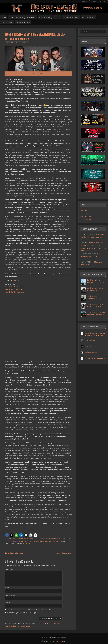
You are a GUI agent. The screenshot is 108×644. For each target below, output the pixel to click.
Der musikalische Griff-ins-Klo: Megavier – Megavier (90, 256)
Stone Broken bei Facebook (14, 287)
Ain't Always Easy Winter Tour (28, 539)
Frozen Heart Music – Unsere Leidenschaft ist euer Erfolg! (95, 334)
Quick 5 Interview (34, 541)
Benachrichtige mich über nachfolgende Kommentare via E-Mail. (30, 610)
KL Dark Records (90, 340)
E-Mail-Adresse (10, 595)
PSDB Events (89, 346)
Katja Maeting (17, 280)
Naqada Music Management (94, 358)
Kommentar (9, 569)
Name (7, 588)
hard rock (57, 539)
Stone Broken (55, 541)
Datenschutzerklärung (99, 2)
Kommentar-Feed (87, 216)
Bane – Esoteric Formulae (14, 553)
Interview (21, 541)
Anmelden (84, 210)
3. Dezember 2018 (12, 43)
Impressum (84, 2)
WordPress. (64, 641)
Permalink (26, 544)
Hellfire (63, 539)
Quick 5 (26, 541)
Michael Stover (86, 248)
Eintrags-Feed (86, 213)
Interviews (24, 43)
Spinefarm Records (45, 541)
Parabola (55, 641)
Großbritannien (49, 539)
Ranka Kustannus (91, 352)
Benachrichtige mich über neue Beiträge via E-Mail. (25, 613)
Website (7, 602)
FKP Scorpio (41, 539)
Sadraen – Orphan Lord (63, 553)
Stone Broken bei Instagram (14, 292)
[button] (7, 535)
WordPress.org (86, 219)
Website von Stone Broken (14, 289)
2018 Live (16, 539)
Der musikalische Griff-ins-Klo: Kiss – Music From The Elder (93, 237)
